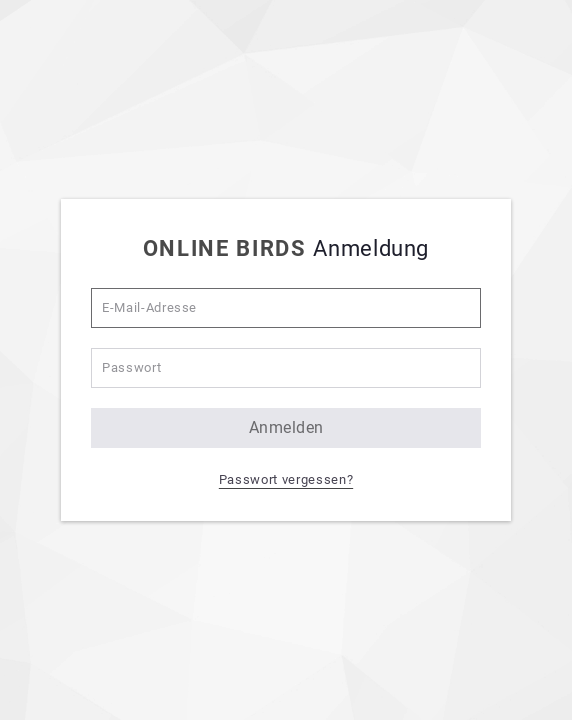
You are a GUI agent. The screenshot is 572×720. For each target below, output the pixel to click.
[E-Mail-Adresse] (286, 308)
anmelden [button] (286, 427)
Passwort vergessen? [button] (286, 479)
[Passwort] (286, 368)
